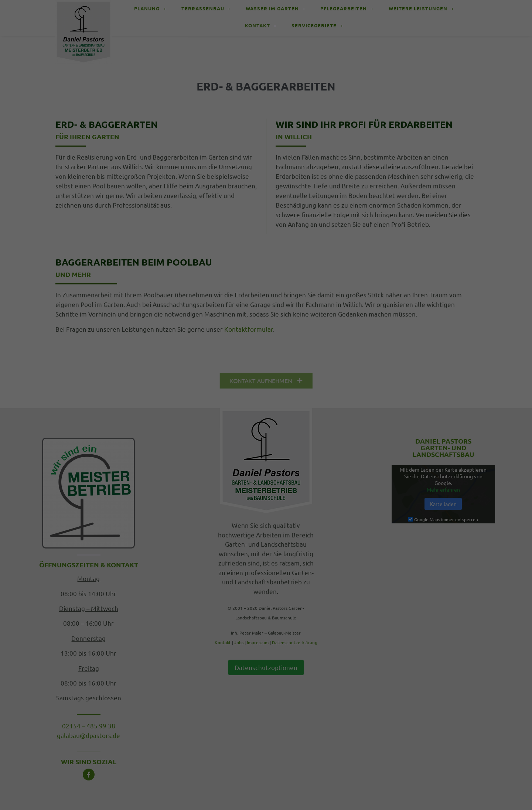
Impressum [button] (304, 500)
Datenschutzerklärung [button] (270, 500)
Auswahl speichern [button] (266, 462)
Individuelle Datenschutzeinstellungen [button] (266, 483)
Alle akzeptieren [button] (266, 440)
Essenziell (187, 414)
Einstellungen (186, 397)
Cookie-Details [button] (232, 500)
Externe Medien (333, 414)
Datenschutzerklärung (229, 390)
